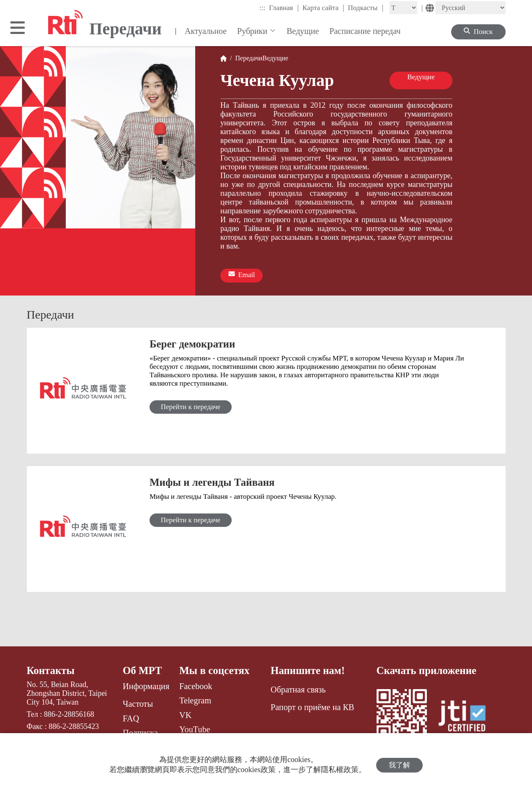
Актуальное (206, 31)
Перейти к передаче (192, 406)
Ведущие (303, 31)
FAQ (131, 718)
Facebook (196, 685)
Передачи (247, 58)
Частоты (138, 703)
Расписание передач (365, 31)
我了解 (399, 765)
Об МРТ (142, 670)
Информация (146, 685)
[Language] (470, 8)
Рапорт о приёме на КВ (312, 706)
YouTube (195, 729)
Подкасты (366, 8)
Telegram (195, 700)
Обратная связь (298, 689)
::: (262, 8)
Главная (284, 8)
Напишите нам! (308, 670)
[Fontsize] (403, 8)
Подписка (140, 732)
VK (185, 714)
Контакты (51, 670)
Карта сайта (323, 8)
